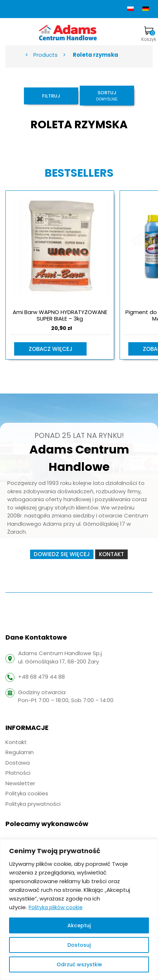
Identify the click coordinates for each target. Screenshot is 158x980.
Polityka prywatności (33, 804)
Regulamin (20, 752)
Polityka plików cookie (56, 907)
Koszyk (149, 34)
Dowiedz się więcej (62, 554)
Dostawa (18, 763)
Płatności (18, 773)
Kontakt (111, 554)
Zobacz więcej (51, 349)
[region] (79, 910)
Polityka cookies (27, 793)
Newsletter (20, 783)
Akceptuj (79, 925)
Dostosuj (79, 945)
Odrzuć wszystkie (79, 964)
